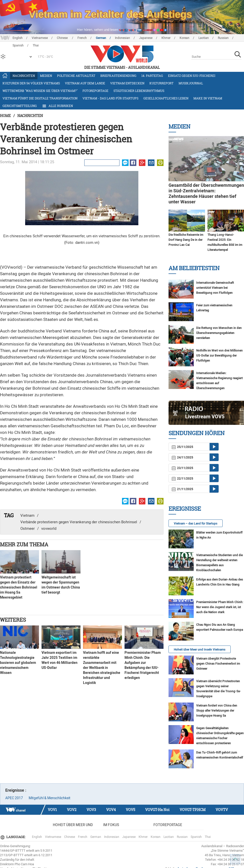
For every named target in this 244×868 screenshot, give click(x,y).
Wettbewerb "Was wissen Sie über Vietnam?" (40, 91)
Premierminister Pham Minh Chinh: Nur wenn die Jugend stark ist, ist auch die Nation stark (220, 607)
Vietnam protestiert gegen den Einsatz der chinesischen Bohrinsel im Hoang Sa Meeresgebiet (19, 587)
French (82, 38)
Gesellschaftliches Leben (166, 98)
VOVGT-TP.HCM (193, 810)
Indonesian (123, 38)
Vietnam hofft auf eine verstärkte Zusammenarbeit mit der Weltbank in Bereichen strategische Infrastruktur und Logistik (102, 668)
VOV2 (72, 810)
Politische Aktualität (76, 76)
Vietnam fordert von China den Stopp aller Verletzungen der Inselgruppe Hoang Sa (217, 711)
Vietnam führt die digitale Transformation (40, 98)
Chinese (63, 38)
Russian (223, 38)
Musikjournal (191, 83)
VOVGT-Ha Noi (157, 810)
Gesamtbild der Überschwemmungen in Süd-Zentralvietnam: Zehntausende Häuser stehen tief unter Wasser (206, 193)
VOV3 (91, 810)
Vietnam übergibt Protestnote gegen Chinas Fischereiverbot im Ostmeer (218, 664)
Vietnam (27, 515)
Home (5, 116)
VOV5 (130, 810)
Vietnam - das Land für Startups (110, 98)
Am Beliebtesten (194, 268)
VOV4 (111, 810)
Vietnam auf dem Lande (85, 83)
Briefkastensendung (118, 76)
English (18, 38)
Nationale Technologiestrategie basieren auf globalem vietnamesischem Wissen (18, 663)
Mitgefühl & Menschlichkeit (50, 798)
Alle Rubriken (57, 106)
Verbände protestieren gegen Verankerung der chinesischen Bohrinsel (79, 522)
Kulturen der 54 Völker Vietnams (31, 83)
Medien (46, 76)
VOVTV (222, 810)
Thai (208, 837)
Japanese (146, 38)
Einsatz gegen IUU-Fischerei (192, 76)
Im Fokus (111, 825)
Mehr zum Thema (24, 544)
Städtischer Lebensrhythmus (139, 91)
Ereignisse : (16, 790)
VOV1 (52, 810)
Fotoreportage (95, 91)
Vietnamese (40, 38)
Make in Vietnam (208, 98)
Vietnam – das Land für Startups (196, 524)
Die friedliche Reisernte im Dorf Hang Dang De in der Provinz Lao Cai (186, 240)
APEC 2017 (14, 798)
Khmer (166, 38)
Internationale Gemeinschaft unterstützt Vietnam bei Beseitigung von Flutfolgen (215, 288)
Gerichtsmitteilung (20, 106)
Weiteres (13, 620)
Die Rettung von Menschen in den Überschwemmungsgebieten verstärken (219, 333)
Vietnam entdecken (127, 83)
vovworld (49, 529)
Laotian (204, 38)
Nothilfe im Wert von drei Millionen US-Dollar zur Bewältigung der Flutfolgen (219, 356)
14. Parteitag (152, 76)
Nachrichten (24, 76)
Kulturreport (161, 83)
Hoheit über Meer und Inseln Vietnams (200, 650)
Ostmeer (28, 529)
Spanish (196, 837)
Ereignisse (185, 509)
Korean (185, 38)
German (101, 38)
